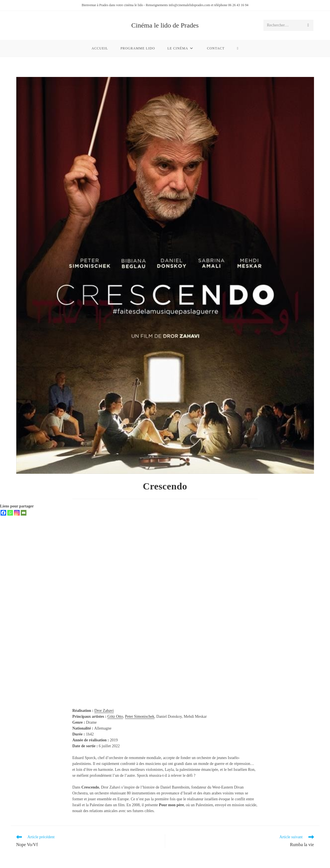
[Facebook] (3, 513)
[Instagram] (17, 513)
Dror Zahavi (104, 711)
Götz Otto (115, 717)
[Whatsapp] (10, 513)
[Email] (24, 513)
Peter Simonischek (140, 717)
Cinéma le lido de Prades (165, 25)
